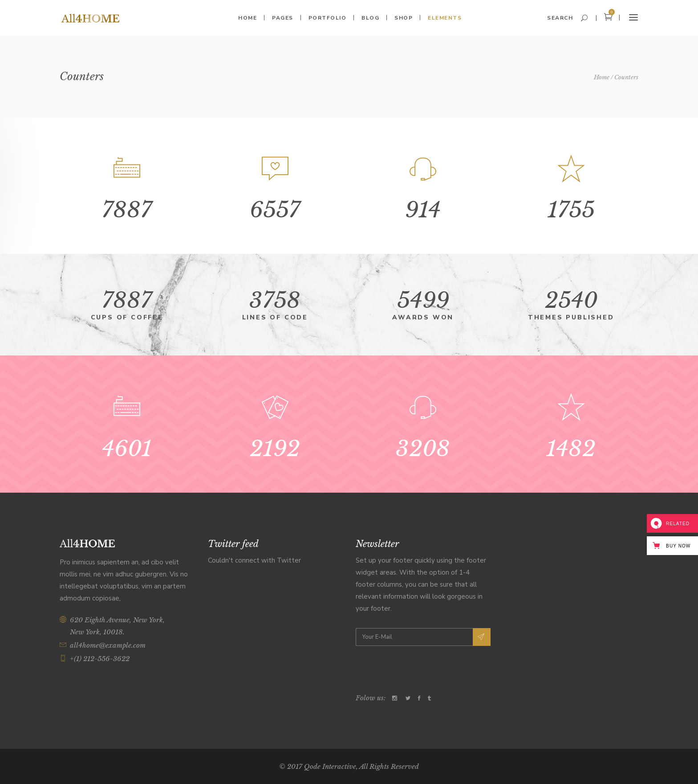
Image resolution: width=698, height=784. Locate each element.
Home (602, 77)
